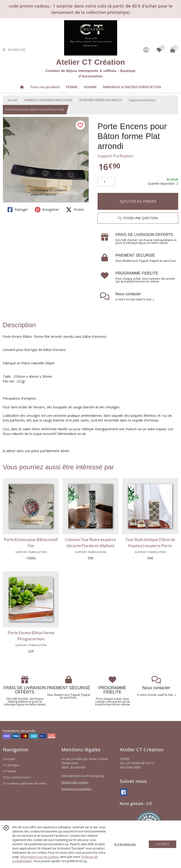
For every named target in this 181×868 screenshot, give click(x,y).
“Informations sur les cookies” (40, 857)
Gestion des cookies (75, 782)
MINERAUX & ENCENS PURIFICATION (48, 100)
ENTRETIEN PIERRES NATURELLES (100, 100)
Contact (9, 771)
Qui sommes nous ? (17, 777)
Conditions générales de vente (25, 783)
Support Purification (115, 156)
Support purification (142, 100)
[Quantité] (106, 182)
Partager (18, 210)
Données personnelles (76, 789)
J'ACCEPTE (163, 844)
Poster (75, 210)
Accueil (12, 100)
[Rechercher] (4, 50)
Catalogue (11, 765)
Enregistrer (47, 210)
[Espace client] (146, 50)
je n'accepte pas (125, 844)
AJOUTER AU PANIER (138, 201)
